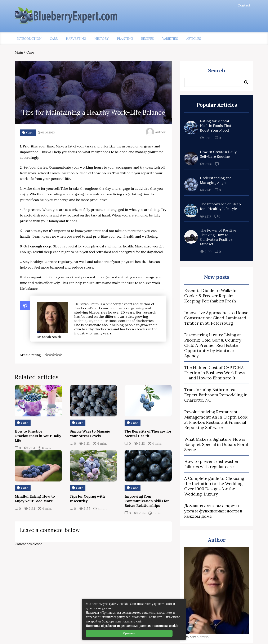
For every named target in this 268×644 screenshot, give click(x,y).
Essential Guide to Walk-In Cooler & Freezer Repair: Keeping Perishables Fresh (210, 296)
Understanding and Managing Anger (216, 180)
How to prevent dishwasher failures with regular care (211, 464)
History (102, 39)
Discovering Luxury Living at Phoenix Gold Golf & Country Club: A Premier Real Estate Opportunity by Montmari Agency (213, 345)
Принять (129, 633)
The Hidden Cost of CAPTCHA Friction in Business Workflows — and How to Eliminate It (215, 373)
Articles (194, 39)
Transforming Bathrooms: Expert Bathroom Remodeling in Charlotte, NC (216, 395)
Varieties (170, 39)
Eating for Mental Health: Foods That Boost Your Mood (216, 126)
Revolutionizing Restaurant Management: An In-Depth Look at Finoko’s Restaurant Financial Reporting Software (216, 420)
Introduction (29, 39)
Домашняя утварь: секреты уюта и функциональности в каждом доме (213, 511)
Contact (244, 5)
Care (54, 39)
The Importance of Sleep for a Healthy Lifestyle (220, 206)
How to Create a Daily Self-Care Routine (218, 154)
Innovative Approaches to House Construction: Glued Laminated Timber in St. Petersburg (216, 318)
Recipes (148, 39)
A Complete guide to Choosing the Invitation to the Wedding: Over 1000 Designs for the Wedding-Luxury (214, 486)
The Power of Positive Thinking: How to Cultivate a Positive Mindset (218, 237)
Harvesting (76, 39)
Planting (125, 39)
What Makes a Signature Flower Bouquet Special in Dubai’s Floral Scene (216, 444)
